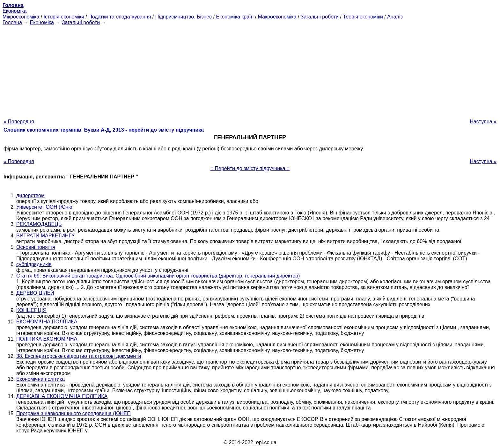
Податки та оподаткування (120, 17)
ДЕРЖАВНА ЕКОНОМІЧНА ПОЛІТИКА (62, 396)
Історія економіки (64, 17)
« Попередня (19, 122)
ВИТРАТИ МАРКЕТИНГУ (45, 236)
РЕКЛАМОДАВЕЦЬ (39, 224)
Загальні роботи (320, 17)
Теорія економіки (363, 17)
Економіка (15, 11)
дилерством (30, 195)
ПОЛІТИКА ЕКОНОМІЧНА (47, 339)
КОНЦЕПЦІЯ (31, 310)
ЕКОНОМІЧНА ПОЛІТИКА (47, 322)
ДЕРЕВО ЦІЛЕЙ (35, 293)
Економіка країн (235, 17)
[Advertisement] (250, 70)
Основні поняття (36, 247)
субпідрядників (34, 264)
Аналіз (395, 17)
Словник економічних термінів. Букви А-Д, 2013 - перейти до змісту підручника (104, 130)
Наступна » (483, 122)
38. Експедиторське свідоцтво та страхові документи (79, 356)
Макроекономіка (277, 17)
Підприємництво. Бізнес (184, 17)
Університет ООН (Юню (44, 207)
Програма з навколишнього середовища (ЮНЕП (74, 413)
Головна (12, 22)
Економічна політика (40, 379)
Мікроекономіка (21, 17)
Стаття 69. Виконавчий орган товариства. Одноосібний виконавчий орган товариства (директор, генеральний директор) (158, 276)
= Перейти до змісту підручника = (250, 168)
